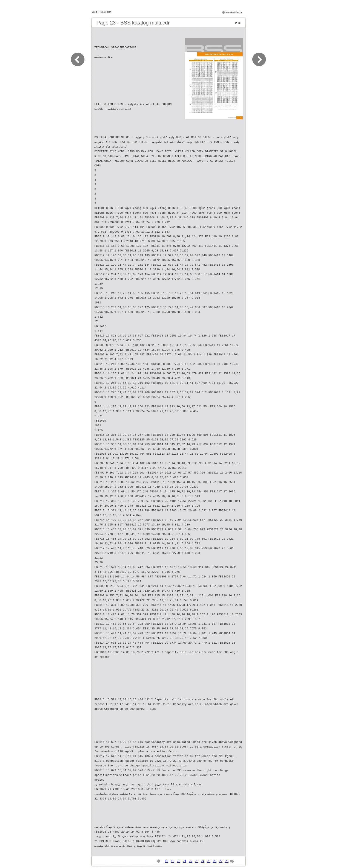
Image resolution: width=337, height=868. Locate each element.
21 (185, 861)
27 (221, 861)
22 (191, 861)
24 (203, 861)
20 (179, 861)
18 (167, 861)
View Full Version (234, 13)
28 (227, 861)
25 (209, 861)
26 (215, 861)
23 (197, 861)
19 (173, 861)
